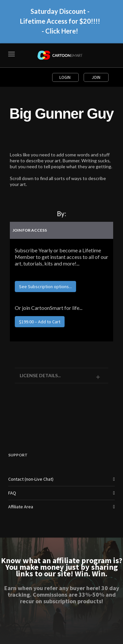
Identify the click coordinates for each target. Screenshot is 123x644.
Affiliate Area (21, 507)
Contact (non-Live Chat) (31, 479)
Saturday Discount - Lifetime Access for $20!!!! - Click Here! (60, 23)
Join (96, 77)
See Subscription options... (45, 287)
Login (65, 77)
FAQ (12, 493)
